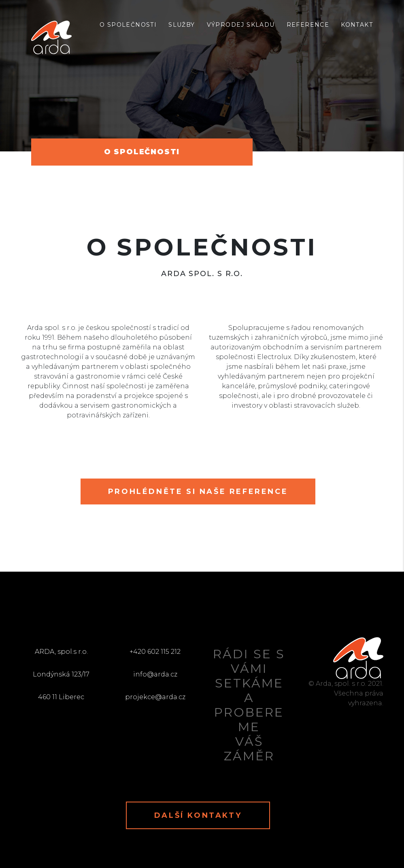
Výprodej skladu (241, 25)
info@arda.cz (155, 674)
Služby (182, 25)
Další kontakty (198, 815)
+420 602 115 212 (155, 652)
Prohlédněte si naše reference (198, 491)
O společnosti (128, 25)
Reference (308, 25)
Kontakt (357, 25)
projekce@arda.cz (155, 697)
